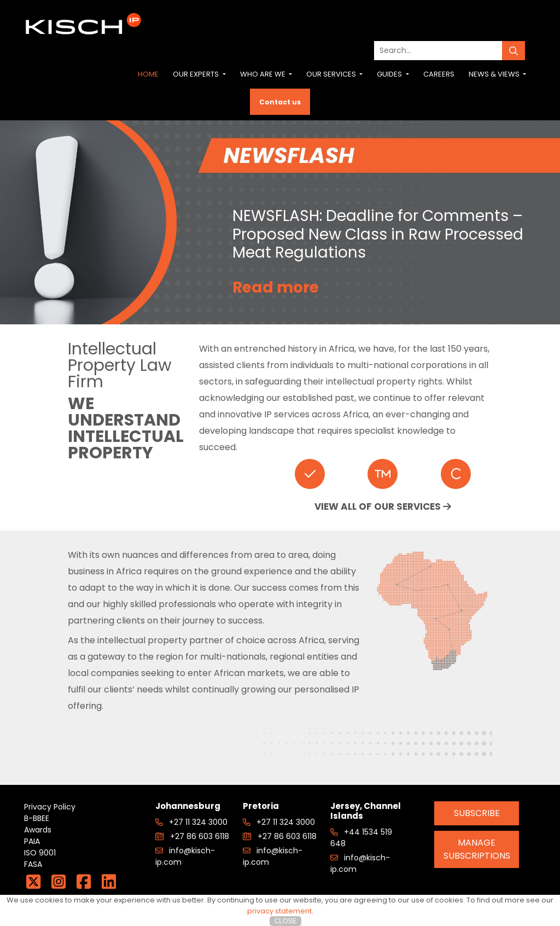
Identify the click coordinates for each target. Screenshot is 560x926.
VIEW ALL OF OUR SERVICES (383, 506)
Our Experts (197, 74)
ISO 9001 (40, 853)
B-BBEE (37, 818)
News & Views (495, 74)
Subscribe (477, 813)
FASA (33, 864)
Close (286, 921)
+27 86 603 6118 (192, 836)
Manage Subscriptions (477, 849)
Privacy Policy (50, 807)
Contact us (280, 102)
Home (148, 74)
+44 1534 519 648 (361, 838)
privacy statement (279, 911)
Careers (439, 74)
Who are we (264, 74)
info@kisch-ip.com (185, 856)
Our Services (332, 74)
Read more (276, 288)
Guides (390, 74)
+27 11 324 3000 (191, 822)
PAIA (32, 841)
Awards (38, 830)
